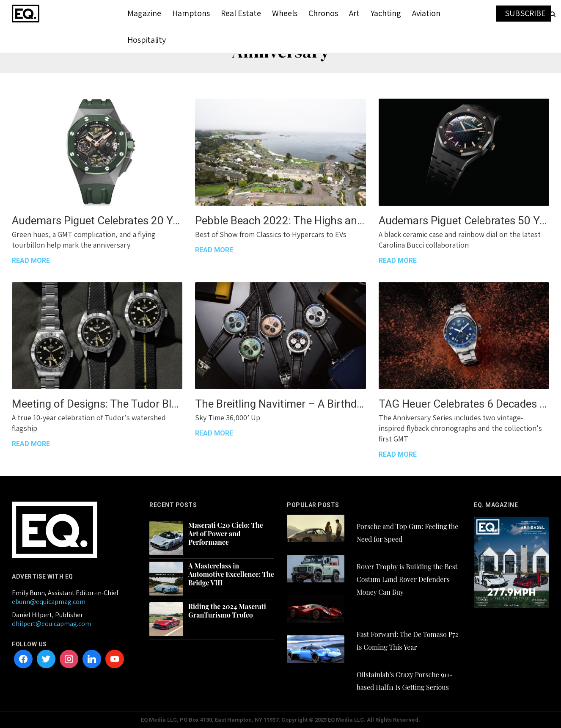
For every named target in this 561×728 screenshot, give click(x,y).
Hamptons (191, 13)
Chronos (323, 13)
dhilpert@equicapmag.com (51, 624)
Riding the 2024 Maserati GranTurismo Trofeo (227, 611)
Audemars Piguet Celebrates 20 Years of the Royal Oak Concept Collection (97, 221)
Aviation (426, 13)
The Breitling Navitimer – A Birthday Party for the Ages (280, 404)
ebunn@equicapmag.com (49, 602)
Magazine (144, 13)
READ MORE (31, 261)
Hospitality (147, 40)
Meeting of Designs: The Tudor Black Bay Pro (97, 404)
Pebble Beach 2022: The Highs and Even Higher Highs (280, 221)
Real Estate (241, 13)
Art (354, 13)
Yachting (386, 13)
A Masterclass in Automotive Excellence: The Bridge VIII (231, 574)
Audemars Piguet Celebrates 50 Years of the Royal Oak (464, 221)
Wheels (285, 13)
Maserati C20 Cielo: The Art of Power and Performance (226, 534)
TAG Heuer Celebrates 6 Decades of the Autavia (464, 404)
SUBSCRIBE (525, 13)
